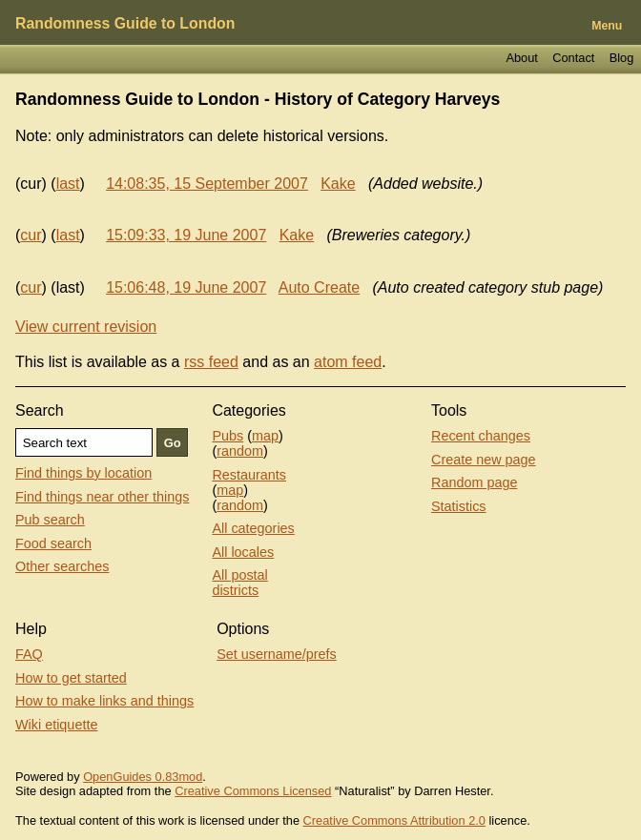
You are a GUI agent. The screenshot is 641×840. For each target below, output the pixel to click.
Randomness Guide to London (125, 23)
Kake (338, 184)
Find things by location (83, 473)
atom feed (348, 362)
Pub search (50, 520)
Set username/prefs (277, 654)
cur (31, 235)
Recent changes (481, 436)
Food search (53, 543)
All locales (243, 552)
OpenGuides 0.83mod (143, 777)
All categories (253, 528)
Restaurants (249, 475)
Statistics (459, 506)
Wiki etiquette (56, 725)
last (68, 184)
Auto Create (319, 287)
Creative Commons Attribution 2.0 (394, 820)
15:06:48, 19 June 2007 (186, 287)
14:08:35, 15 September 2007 (207, 184)
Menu (607, 26)
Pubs (227, 436)
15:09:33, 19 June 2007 (186, 235)
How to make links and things (104, 701)
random (240, 451)
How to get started (71, 678)
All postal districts (239, 583)
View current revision (86, 327)
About (521, 58)
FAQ (29, 654)
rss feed (211, 362)
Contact (573, 58)
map (265, 436)
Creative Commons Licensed (253, 791)
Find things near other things (102, 497)
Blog (622, 58)
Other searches (62, 566)
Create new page (484, 460)
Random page (474, 482)
